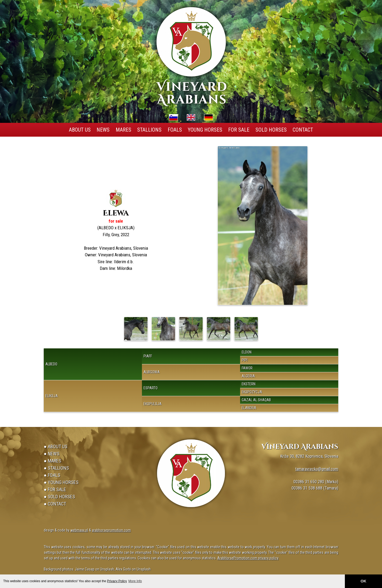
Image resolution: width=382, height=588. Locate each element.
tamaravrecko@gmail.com (317, 469)
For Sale (239, 130)
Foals (175, 130)
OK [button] (363, 581)
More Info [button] (135, 581)
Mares (123, 130)
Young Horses (205, 130)
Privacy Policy (117, 581)
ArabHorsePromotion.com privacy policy (248, 558)
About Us (80, 130)
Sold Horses (271, 130)
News (103, 130)
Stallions (149, 130)
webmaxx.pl (79, 530)
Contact (303, 130)
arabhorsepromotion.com (111, 530)
